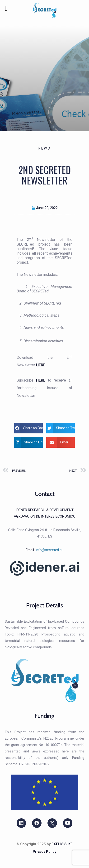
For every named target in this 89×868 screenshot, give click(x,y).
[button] (28, 428)
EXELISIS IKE (62, 844)
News (44, 148)
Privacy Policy (44, 852)
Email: (44, 550)
